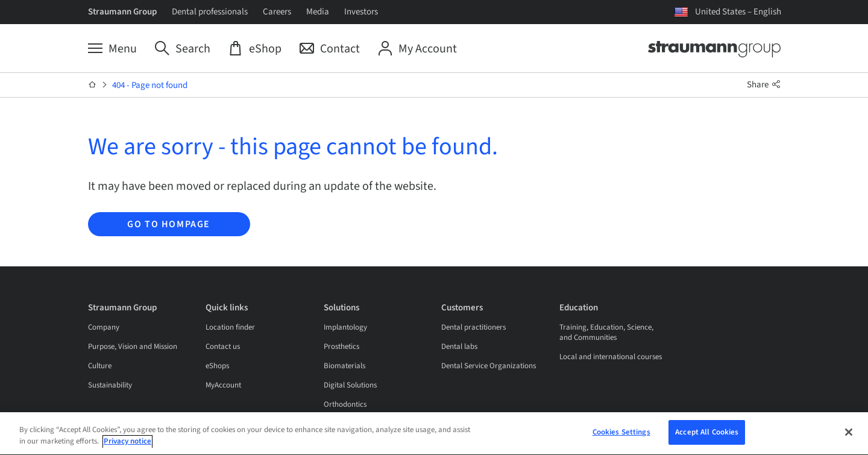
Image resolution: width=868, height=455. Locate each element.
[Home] (93, 85)
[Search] (183, 49)
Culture (100, 366)
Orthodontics (345, 404)
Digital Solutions (350, 385)
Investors (361, 12)
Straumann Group (122, 12)
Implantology (345, 327)
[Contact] (330, 49)
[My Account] (417, 49)
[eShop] (255, 49)
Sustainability (110, 385)
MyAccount (223, 385)
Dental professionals (210, 12)
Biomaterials (344, 366)
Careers (277, 12)
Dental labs (459, 347)
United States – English (738, 12)
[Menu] (112, 49)
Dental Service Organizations (489, 366)
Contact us (223, 347)
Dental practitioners (473, 327)
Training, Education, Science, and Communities (606, 332)
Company (104, 327)
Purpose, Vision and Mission (133, 347)
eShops (217, 366)
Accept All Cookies (707, 435)
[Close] (849, 434)
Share (764, 85)
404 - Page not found (150, 85)
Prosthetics (341, 347)
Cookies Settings (621, 435)
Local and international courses (611, 357)
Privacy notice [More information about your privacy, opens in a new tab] (127, 444)
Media (318, 12)
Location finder (230, 327)
